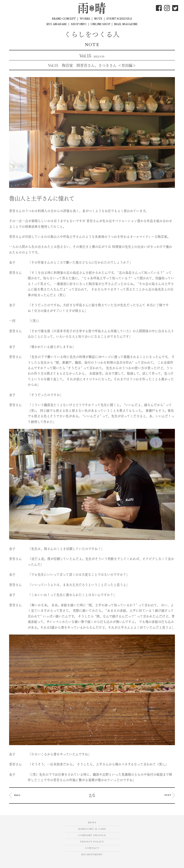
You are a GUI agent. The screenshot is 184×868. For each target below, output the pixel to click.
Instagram (167, 8)
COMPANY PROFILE (92, 835)
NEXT (170, 795)
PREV (15, 795)
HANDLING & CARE (92, 829)
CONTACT (92, 848)
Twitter (175, 8)
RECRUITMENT (92, 855)
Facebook (159, 8)
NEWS (92, 823)
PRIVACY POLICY (92, 842)
